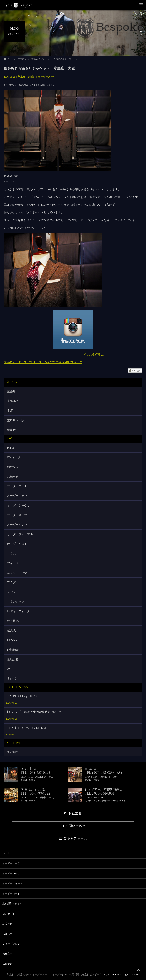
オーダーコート (17, 486)
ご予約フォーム (73, 838)
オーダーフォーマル (20, 534)
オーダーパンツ (17, 525)
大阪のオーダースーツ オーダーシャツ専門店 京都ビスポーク (43, 362)
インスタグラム (94, 355)
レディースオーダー (20, 611)
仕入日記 (13, 621)
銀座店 (11, 430)
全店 (10, 411)
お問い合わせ (73, 826)
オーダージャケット (20, 505)
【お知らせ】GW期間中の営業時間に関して (34, 712)
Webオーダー (15, 457)
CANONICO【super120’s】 (22, 696)
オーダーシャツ (17, 496)
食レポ (11, 679)
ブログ (11, 582)
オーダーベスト (17, 544)
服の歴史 (13, 640)
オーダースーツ (47, 77)
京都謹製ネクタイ (12, 904)
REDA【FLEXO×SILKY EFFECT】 (27, 728)
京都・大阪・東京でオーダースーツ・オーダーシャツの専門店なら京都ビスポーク (56, 975)
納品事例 (7, 924)
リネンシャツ (16, 602)
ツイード (13, 563)
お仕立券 (13, 467)
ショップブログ (19, 59)
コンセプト (9, 914)
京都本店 (13, 401)
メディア (13, 592)
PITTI (11, 448)
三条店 (11, 391)
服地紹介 (13, 650)
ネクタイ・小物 (17, 573)
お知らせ (13, 477)
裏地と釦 (13, 659)
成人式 (11, 630)
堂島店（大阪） (39, 59)
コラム (11, 553)
